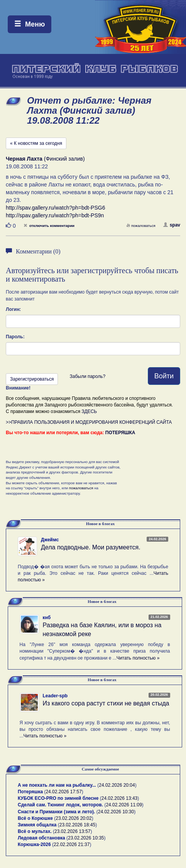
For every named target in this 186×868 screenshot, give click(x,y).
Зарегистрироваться (32, 379)
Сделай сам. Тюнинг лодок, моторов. (61, 805)
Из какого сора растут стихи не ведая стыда (106, 703)
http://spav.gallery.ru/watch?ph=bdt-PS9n (55, 215)
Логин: (13, 309)
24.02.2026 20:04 (117, 785)
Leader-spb (55, 696)
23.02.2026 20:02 (74, 818)
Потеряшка (30, 792)
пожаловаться (141, 226)
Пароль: (15, 337)
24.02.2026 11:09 (124, 805)
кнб (47, 618)
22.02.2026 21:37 (72, 844)
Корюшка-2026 (34, 844)
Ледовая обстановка (41, 838)
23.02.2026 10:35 (86, 838)
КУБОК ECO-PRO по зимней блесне (58, 798)
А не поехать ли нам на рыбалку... (57, 785)
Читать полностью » (138, 658)
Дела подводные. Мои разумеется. (91, 547)
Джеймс (50, 540)
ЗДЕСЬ (89, 411)
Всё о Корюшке (35, 818)
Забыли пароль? (87, 376)
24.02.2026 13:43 (119, 798)
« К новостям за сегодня (36, 143)
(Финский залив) (45, 159)
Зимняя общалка (37, 825)
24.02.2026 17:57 (63, 792)
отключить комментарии (49, 226)
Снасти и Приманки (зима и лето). (56, 812)
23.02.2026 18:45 (77, 825)
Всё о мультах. (35, 831)
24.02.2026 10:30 (116, 812)
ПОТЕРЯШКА (120, 433)
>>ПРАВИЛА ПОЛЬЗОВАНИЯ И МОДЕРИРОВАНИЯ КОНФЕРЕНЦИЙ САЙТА (89, 422)
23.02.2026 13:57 (72, 831)
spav (172, 225)
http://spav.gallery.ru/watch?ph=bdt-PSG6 (55, 208)
